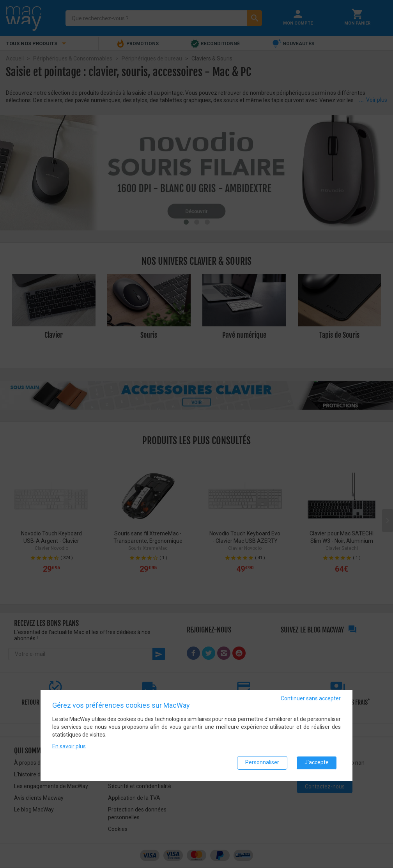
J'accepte (317, 762)
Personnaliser (262, 762)
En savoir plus (69, 746)
